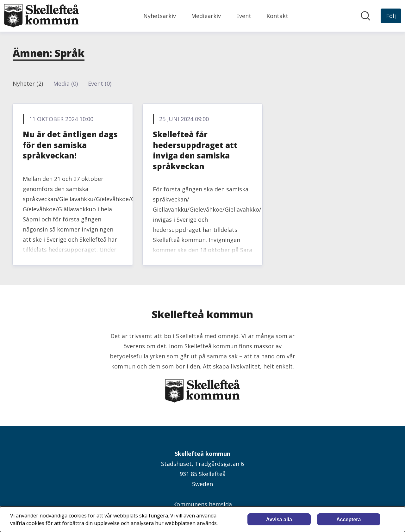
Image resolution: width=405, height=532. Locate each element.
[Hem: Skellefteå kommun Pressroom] (41, 16)
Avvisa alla (279, 520)
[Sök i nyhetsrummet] (365, 16)
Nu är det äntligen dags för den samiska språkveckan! (70, 145)
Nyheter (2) (28, 84)
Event (244, 16)
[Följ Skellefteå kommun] (391, 16)
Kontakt (277, 16)
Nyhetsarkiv (160, 16)
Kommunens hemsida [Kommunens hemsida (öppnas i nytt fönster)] (202, 504)
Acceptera (349, 520)
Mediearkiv (206, 16)
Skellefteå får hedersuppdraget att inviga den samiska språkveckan (195, 150)
